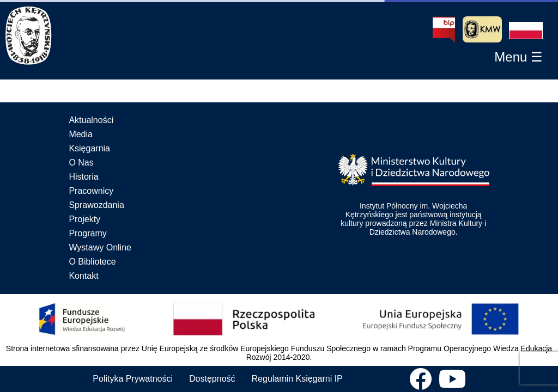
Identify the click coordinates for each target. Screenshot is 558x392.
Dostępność (212, 379)
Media (81, 134)
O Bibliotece (92, 262)
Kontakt (83, 276)
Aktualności (91, 120)
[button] (526, 30)
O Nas (81, 163)
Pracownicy (91, 191)
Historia (83, 177)
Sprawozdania (96, 205)
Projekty (84, 219)
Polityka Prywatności (133, 379)
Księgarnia (89, 148)
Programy (87, 233)
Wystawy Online (100, 247)
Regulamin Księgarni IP (297, 379)
